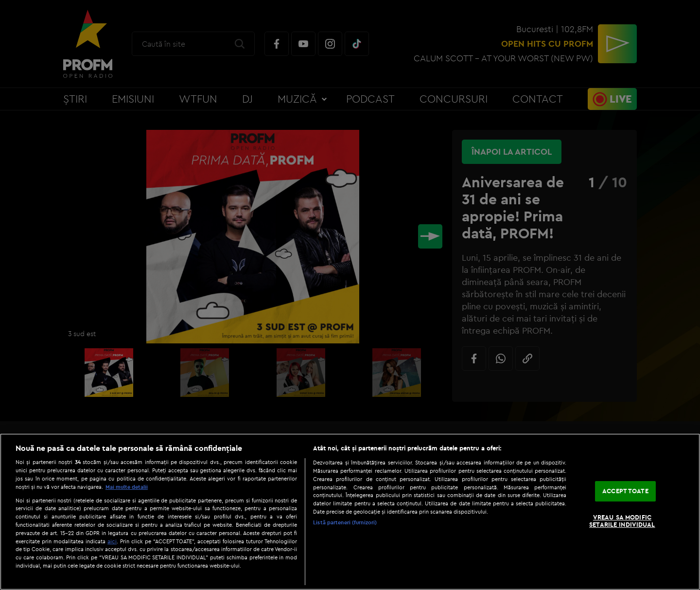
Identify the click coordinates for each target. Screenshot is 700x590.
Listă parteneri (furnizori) (345, 522)
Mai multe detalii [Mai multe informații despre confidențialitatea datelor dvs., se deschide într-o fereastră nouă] (127, 487)
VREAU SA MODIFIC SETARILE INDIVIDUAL (622, 521)
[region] (350, 512)
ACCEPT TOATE (625, 491)
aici (112, 541)
